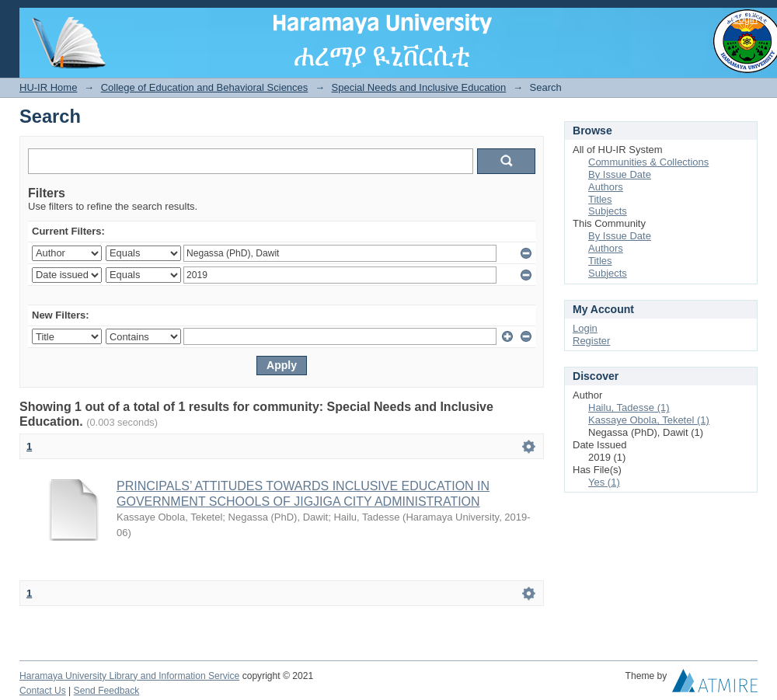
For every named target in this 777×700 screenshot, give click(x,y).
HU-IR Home (48, 87)
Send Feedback (107, 691)
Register (591, 341)
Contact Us (43, 691)
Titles (600, 199)
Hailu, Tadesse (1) (629, 407)
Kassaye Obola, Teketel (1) (649, 420)
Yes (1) (604, 482)
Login (745, 19)
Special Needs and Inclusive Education (419, 87)
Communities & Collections (648, 162)
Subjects (608, 211)
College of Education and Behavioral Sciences (205, 87)
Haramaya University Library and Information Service (129, 676)
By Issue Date (620, 174)
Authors (606, 187)
